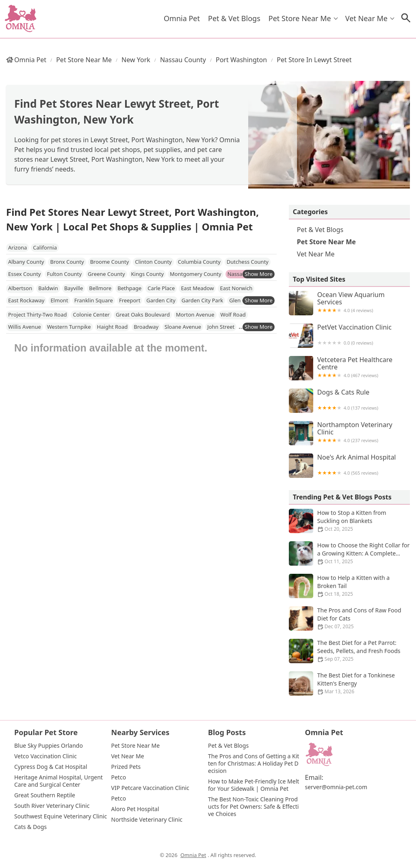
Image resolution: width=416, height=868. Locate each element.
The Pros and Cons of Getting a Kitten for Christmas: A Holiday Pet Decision (253, 764)
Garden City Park (202, 300)
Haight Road (113, 327)
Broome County (110, 262)
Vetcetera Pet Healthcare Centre (349, 368)
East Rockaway (26, 300)
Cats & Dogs (30, 827)
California (45, 247)
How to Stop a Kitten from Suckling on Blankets (349, 521)
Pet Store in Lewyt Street (314, 60)
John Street (221, 327)
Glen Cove (242, 300)
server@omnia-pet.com (336, 787)
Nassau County (183, 60)
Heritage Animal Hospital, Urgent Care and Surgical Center (59, 781)
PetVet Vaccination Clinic (349, 336)
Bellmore (100, 288)
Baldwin (48, 288)
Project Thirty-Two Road (37, 315)
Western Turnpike (69, 327)
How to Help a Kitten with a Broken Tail (349, 586)
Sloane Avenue (183, 327)
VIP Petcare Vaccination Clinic (150, 788)
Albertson (20, 288)
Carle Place (161, 288)
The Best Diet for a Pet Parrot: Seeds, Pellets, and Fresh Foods (349, 651)
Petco (119, 777)
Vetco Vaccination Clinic (45, 756)
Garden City (161, 300)
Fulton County (64, 274)
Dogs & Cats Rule (349, 401)
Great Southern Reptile (45, 795)
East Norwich (236, 288)
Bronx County (67, 262)
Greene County (106, 274)
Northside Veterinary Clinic (147, 820)
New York (136, 60)
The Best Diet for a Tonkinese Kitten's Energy (349, 684)
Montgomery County (196, 274)
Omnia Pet (182, 18)
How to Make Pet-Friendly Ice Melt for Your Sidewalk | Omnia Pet (254, 785)
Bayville (74, 288)
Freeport (130, 300)
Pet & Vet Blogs (234, 18)
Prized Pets (126, 767)
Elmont (59, 300)
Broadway (146, 327)
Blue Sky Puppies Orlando (49, 746)
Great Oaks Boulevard (143, 315)
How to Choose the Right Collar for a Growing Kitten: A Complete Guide (349, 553)
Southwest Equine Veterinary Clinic (61, 816)
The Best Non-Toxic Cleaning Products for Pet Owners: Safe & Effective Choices (253, 807)
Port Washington (241, 60)
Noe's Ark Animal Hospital (349, 466)
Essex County (24, 274)
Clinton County (153, 262)
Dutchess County (248, 262)
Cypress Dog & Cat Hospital (51, 767)
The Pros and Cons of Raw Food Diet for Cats (349, 618)
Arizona (17, 247)
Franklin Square (94, 300)
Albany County (26, 262)
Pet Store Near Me (300, 18)
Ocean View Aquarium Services (349, 303)
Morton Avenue (195, 315)
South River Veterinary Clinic (52, 806)
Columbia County (199, 262)
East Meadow (197, 288)
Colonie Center (91, 315)
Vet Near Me (366, 18)
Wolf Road (233, 315)
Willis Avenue (25, 327)
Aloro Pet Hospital (135, 809)
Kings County (148, 274)
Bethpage (129, 288)
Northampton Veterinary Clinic (349, 433)
